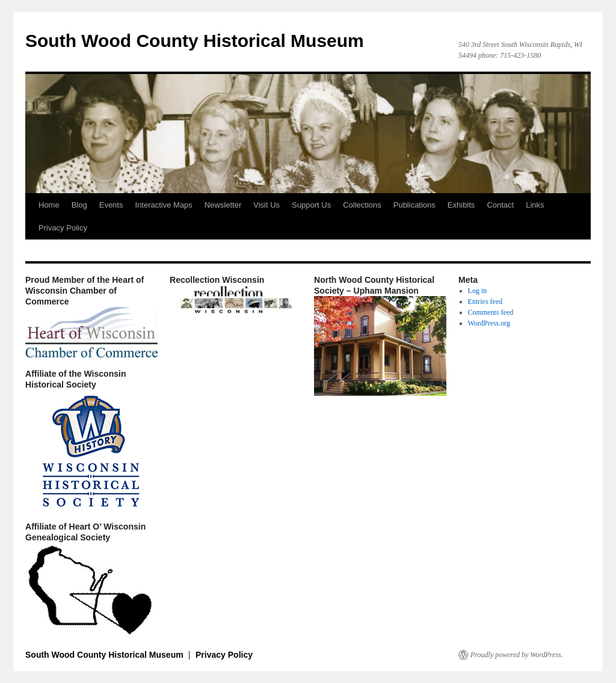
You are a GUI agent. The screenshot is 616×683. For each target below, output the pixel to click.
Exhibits (461, 205)
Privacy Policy (63, 228)
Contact (500, 205)
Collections (362, 205)
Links (535, 205)
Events (111, 205)
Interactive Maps (163, 205)
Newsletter (223, 205)
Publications (414, 205)
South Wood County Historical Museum (195, 41)
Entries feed (485, 301)
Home (49, 205)
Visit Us (266, 205)
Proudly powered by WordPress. (517, 655)
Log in (478, 291)
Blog (79, 205)
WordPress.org (489, 323)
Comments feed (491, 312)
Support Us (311, 205)
